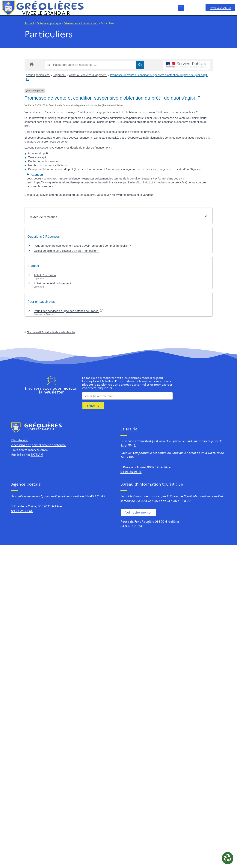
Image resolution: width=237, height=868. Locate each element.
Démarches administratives (81, 23)
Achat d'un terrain (45, 275)
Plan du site (19, 440)
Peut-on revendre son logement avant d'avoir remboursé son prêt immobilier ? (82, 246)
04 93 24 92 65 (22, 511)
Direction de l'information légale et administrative (51, 332)
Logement (59, 75)
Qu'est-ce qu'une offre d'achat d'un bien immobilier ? (67, 251)
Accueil (29, 23)
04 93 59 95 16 (131, 472)
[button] (181, 8)
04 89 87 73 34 (131, 526)
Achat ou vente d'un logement (88, 75)
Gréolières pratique (49, 23)
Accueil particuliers (38, 75)
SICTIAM (37, 454)
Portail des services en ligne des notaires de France (68, 311)
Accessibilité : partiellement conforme (39, 445)
